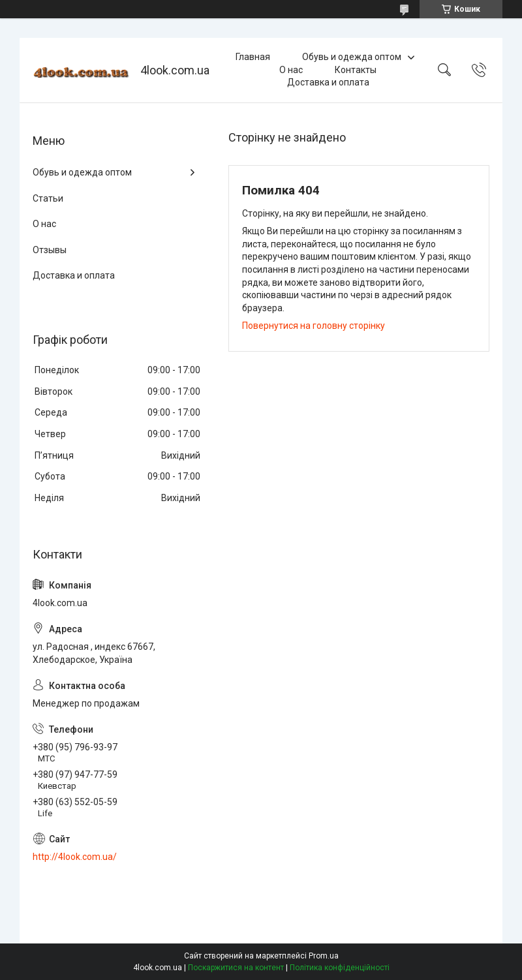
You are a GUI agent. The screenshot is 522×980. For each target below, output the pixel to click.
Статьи (48, 198)
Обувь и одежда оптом (352, 57)
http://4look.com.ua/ (75, 857)
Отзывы (50, 250)
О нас (291, 70)
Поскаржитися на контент (236, 968)
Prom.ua (324, 956)
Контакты (356, 70)
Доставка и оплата (328, 82)
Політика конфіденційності (340, 968)
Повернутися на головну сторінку (314, 326)
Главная (253, 57)
